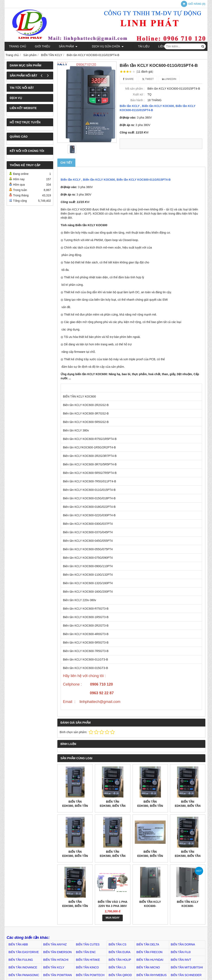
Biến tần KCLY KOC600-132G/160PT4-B (150, 906)
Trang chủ (17, 46)
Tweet (148, 79)
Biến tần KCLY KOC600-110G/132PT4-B (188, 906)
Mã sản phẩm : (135, 89)
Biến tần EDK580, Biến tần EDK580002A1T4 (188, 806)
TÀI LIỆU (132, 46)
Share (128, 79)
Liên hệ (152, 46)
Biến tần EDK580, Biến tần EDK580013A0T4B (75, 856)
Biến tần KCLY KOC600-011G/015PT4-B (116, 180)
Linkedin (169, 79)
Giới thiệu (42, 46)
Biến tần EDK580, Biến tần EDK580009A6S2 (150, 856)
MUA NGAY (113, 918)
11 (145, 72)
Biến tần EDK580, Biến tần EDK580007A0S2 (188, 856)
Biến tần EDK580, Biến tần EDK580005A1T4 (113, 806)
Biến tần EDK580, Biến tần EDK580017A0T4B (113, 856)
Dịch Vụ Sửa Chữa (102, 46)
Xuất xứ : (139, 94)
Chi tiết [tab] (66, 163)
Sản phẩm (68, 46)
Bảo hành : (137, 100)
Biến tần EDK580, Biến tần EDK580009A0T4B (75, 806)
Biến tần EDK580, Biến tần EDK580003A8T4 (150, 806)
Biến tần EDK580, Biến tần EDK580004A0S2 (75, 906)
